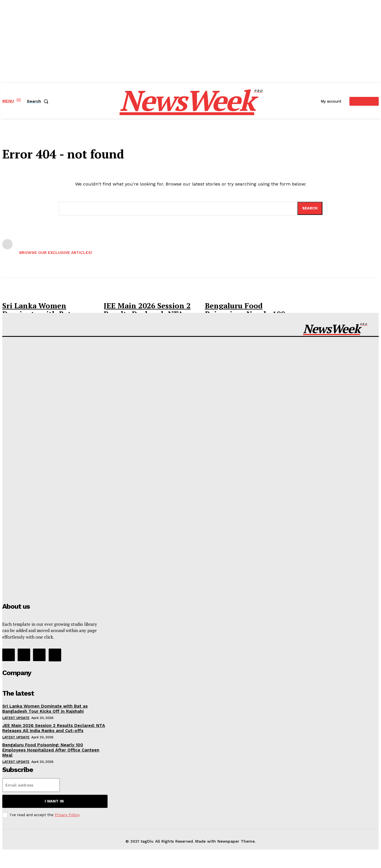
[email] (31, 785)
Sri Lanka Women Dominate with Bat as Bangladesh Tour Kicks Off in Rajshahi (45, 709)
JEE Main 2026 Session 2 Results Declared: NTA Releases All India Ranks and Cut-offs (54, 728)
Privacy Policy (67, 815)
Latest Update (16, 718)
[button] (39, 101)
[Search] (310, 208)
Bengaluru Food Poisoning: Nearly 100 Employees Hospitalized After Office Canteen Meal (51, 750)
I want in (54, 801)
